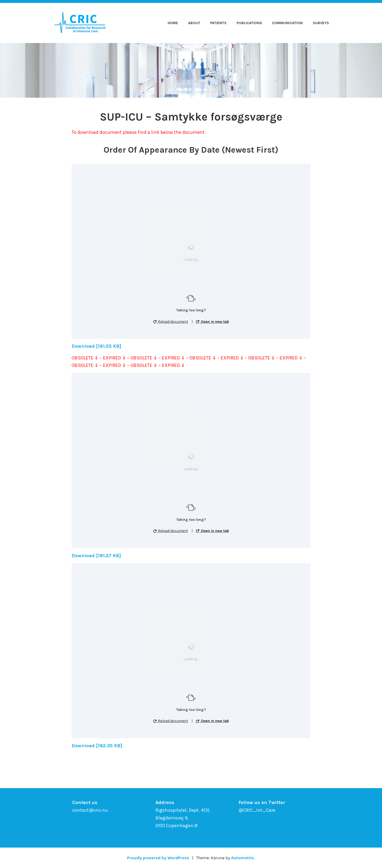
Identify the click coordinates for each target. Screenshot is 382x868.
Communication (287, 23)
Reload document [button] (171, 322)
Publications (249, 23)
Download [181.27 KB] (96, 556)
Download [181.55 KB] (96, 346)
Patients (218, 23)
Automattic (243, 858)
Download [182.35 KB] (97, 746)
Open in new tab (212, 322)
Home (173, 23)
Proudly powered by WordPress (158, 858)
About (194, 23)
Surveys (321, 23)
